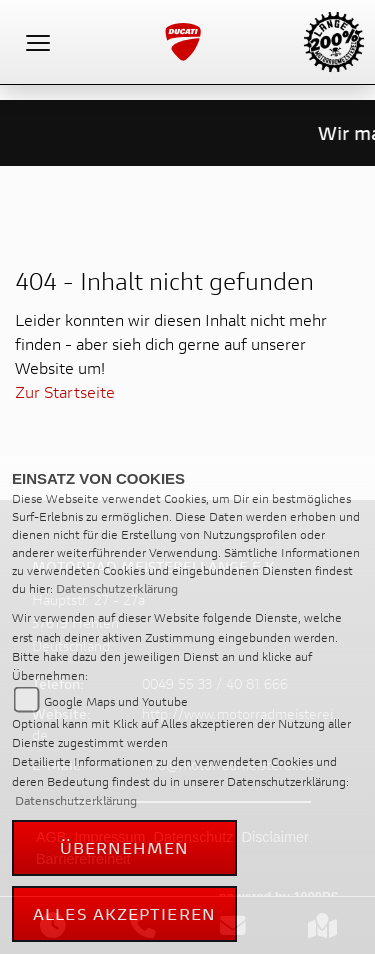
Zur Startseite (65, 391)
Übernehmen (125, 847)
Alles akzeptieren (124, 913)
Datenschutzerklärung (117, 588)
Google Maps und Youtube (116, 701)
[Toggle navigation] (38, 42)
